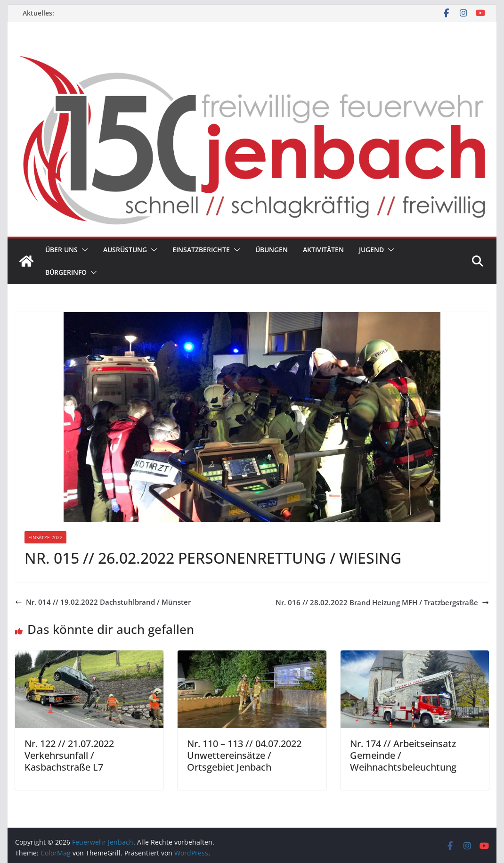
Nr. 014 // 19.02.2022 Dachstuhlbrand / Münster (103, 602)
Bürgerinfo (66, 272)
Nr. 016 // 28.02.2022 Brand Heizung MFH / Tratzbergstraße (382, 602)
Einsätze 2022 (45, 537)
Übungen (272, 250)
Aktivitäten (323, 250)
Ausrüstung (125, 250)
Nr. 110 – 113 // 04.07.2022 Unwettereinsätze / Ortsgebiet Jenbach (244, 755)
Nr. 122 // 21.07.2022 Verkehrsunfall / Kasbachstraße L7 (69, 755)
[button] (83, 250)
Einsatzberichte (201, 250)
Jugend (371, 250)
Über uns (61, 250)
